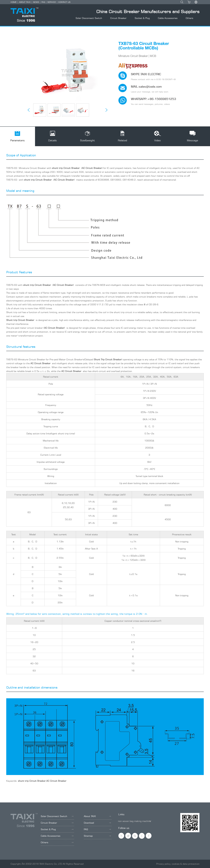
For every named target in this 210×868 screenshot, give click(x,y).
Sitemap (97, 836)
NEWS (36, 2)
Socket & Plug (142, 18)
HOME (14, 2)
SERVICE (52, 2)
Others (189, 18)
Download (97, 823)
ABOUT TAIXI (25, 2)
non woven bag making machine (134, 821)
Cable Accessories (168, 18)
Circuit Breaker (118, 18)
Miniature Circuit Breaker (32, 168)
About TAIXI (97, 816)
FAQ (43, 2)
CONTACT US (64, 2)
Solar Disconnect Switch (89, 18)
